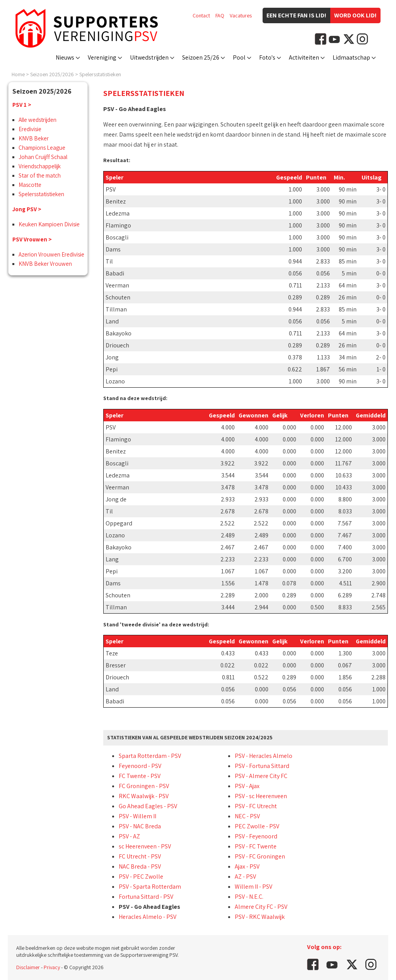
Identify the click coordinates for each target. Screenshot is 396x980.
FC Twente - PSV (140, 776)
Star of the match (40, 175)
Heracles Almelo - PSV (148, 917)
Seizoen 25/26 (201, 57)
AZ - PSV (245, 877)
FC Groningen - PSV (144, 786)
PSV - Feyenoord (256, 836)
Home (18, 74)
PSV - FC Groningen (260, 856)
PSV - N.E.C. (249, 897)
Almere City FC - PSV (261, 907)
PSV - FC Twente (256, 846)
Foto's (267, 57)
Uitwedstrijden (149, 57)
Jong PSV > (27, 209)
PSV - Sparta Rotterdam (150, 887)
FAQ (220, 15)
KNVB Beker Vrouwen (45, 264)
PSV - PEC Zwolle (141, 877)
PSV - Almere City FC (261, 776)
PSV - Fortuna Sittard (262, 766)
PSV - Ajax (247, 786)
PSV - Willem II (137, 816)
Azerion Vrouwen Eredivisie (51, 254)
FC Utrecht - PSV (140, 856)
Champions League (42, 148)
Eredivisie (30, 129)
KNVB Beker (34, 138)
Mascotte (30, 185)
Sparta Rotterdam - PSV (150, 756)
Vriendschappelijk (40, 166)
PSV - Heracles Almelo (264, 756)
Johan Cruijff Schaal (43, 157)
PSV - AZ (129, 836)
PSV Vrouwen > (32, 239)
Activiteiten (304, 57)
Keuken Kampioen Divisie (49, 224)
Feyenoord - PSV (140, 766)
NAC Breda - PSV (140, 866)
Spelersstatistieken (100, 74)
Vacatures (241, 15)
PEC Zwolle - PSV (257, 826)
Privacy (52, 967)
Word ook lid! (355, 15)
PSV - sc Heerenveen (261, 796)
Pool (239, 57)
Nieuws (65, 57)
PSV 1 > (22, 105)
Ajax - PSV (247, 866)
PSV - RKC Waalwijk (260, 917)
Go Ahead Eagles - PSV (148, 806)
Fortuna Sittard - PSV (146, 897)
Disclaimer (28, 967)
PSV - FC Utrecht (256, 806)
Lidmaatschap (351, 57)
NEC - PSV (247, 816)
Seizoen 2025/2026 (52, 74)
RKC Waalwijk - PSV (144, 796)
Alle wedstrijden (38, 120)
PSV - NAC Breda (140, 826)
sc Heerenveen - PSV (145, 846)
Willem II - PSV (253, 887)
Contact (201, 15)
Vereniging (102, 57)
